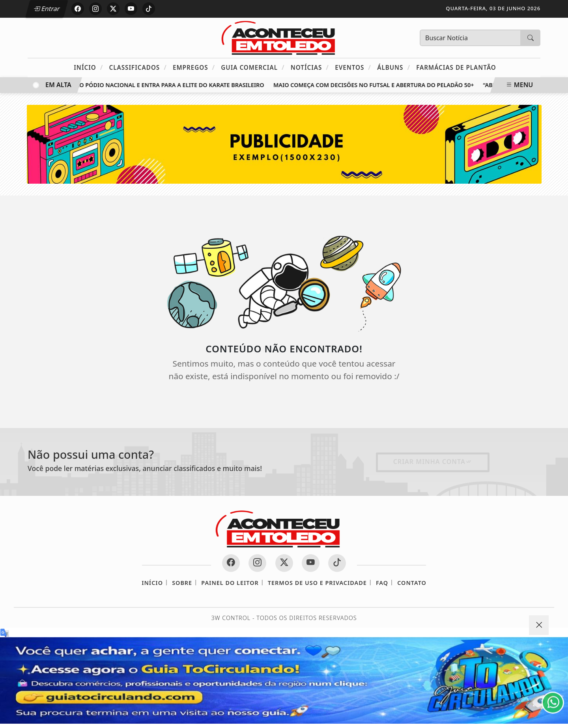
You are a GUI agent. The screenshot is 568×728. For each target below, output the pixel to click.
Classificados (138, 67)
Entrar (47, 9)
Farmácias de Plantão (456, 67)
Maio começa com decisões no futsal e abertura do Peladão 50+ (376, 85)
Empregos (194, 67)
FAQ (382, 583)
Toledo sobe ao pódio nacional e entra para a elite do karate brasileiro (152, 85)
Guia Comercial (253, 67)
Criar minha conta (433, 462)
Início (88, 67)
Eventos (353, 67)
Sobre (182, 583)
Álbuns (394, 67)
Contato (412, 583)
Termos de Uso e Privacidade (317, 583)
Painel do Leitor (230, 583)
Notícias (310, 67)
